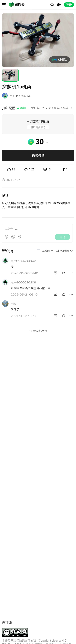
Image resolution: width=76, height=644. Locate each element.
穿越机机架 (11, 507)
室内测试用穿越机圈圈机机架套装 (56, 553)
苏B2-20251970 (42, 635)
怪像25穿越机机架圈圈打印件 (18, 598)
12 (7, 608)
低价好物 (10, 454)
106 (8, 562)
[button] (71, 108)
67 (45, 562)
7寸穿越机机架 (13, 553)
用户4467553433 (21, 96)
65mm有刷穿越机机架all (56, 507)
